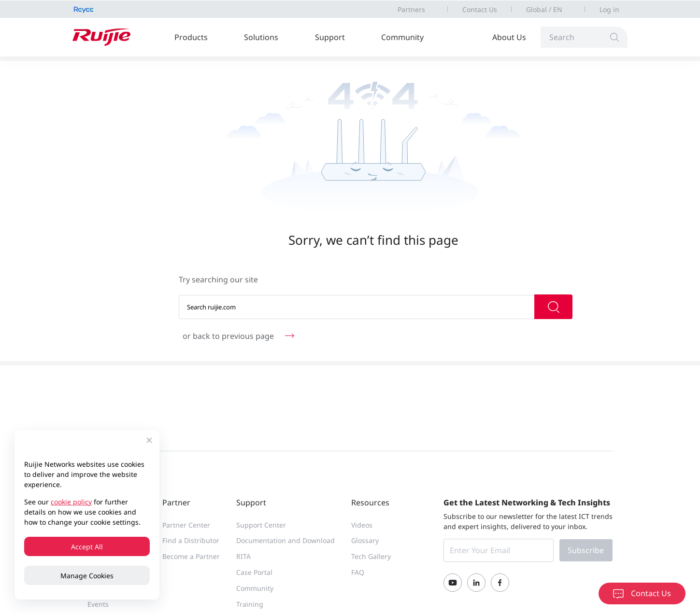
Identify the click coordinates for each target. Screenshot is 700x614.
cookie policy (71, 502)
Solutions (261, 37)
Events (98, 604)
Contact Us (480, 9)
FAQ (358, 572)
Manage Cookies (87, 576)
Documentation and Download (286, 540)
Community (402, 37)
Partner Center (186, 525)
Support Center (261, 525)
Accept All (87, 547)
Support (330, 37)
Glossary (365, 540)
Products (191, 37)
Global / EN (544, 9)
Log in (609, 9)
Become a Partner (191, 556)
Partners (411, 9)
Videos (362, 525)
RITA (243, 556)
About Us (509, 37)
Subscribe (586, 550)
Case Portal (254, 572)
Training (250, 604)
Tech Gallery (371, 556)
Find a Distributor (191, 540)
